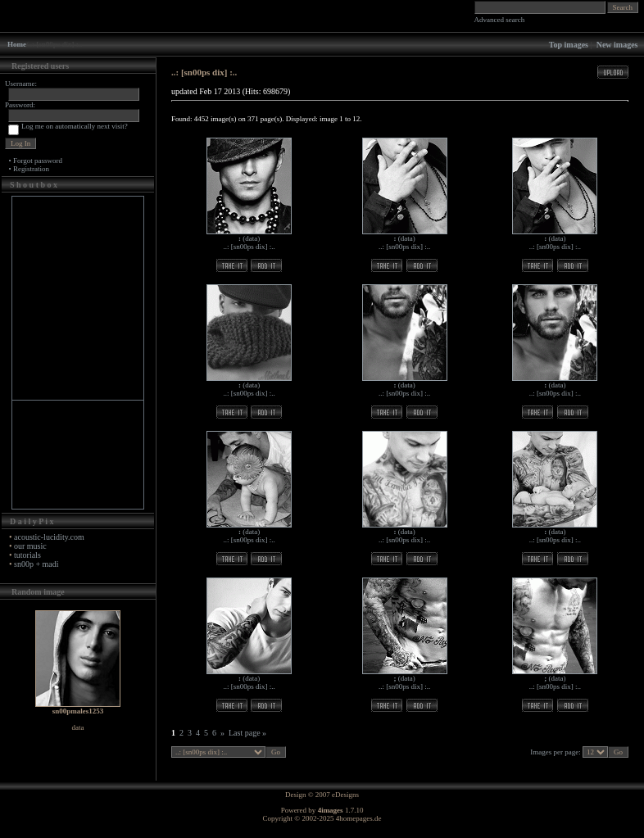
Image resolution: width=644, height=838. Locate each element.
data (251, 238)
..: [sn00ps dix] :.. (249, 247)
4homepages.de (359, 818)
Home (17, 44)
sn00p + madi (36, 564)
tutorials (27, 555)
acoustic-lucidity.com (49, 537)
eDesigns (345, 795)
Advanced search (500, 20)
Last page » (247, 733)
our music (30, 546)
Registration (31, 169)
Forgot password (38, 161)
